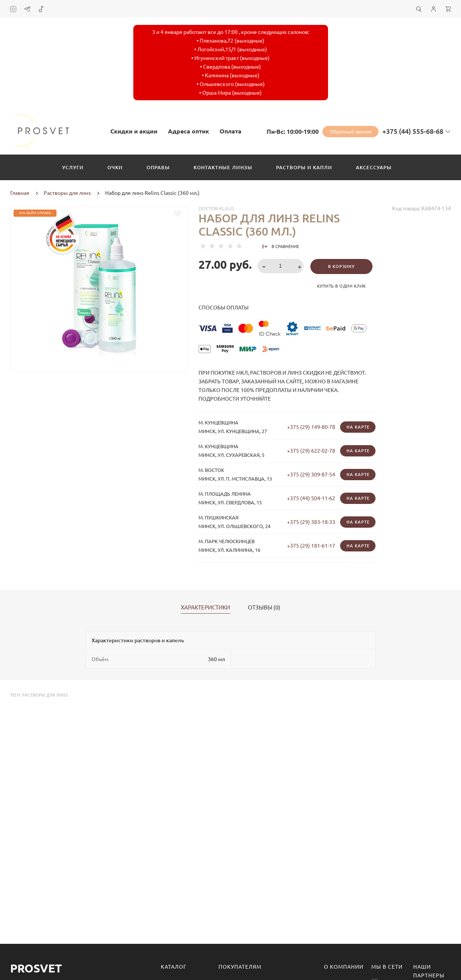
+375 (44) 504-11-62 (311, 498)
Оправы (158, 167)
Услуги (73, 167)
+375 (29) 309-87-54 (311, 475)
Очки (115, 167)
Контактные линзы (223, 167)
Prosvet (36, 968)
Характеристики (205, 608)
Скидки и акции (134, 131)
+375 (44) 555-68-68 (413, 131)
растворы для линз (45, 695)
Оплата (230, 131)
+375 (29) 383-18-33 (311, 522)
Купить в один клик (342, 286)
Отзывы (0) (264, 608)
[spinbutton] (281, 266)
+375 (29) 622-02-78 (311, 451)
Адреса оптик (189, 131)
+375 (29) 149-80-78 (311, 427)
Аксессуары (374, 167)
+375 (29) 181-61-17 (311, 546)
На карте (358, 427)
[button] (301, 267)
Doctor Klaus (216, 208)
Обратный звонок (351, 132)
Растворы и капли (304, 167)
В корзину (341, 266)
